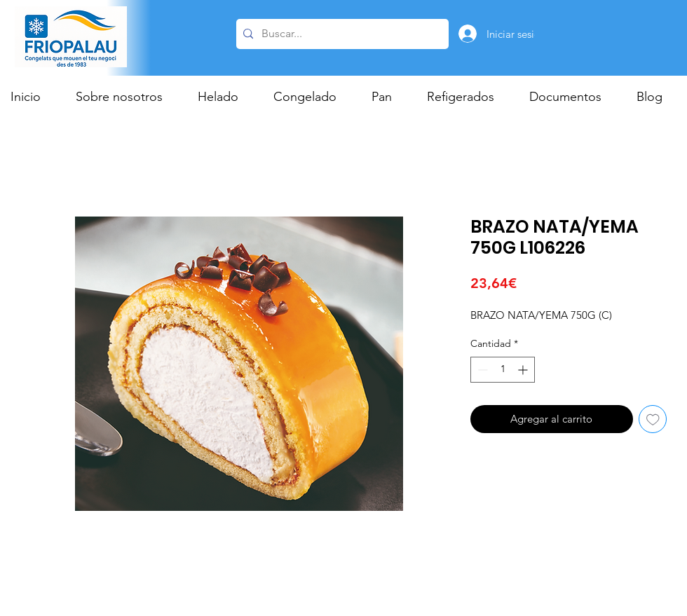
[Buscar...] (340, 34)
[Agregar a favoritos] (653, 419)
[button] (225, 97)
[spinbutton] (503, 370)
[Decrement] (481, 370)
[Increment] (524, 370)
